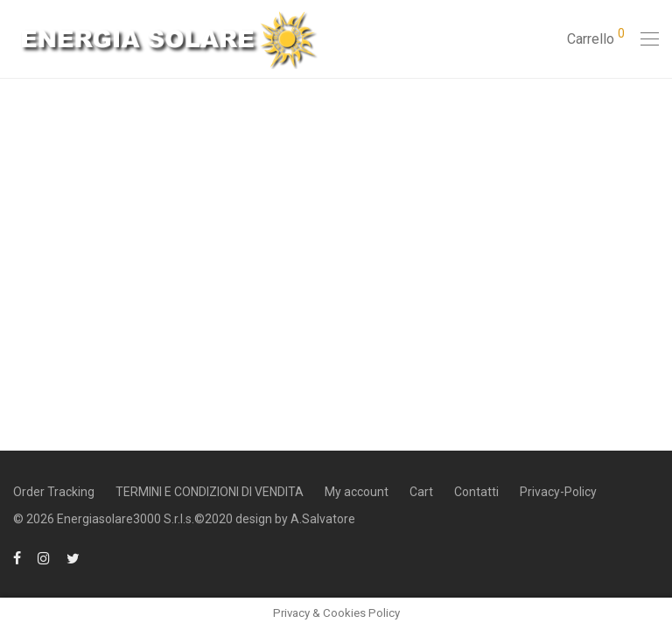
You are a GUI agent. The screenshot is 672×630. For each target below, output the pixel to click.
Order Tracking (54, 492)
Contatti (476, 492)
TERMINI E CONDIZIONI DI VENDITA (210, 492)
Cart (421, 492)
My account (357, 492)
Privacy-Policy (558, 492)
